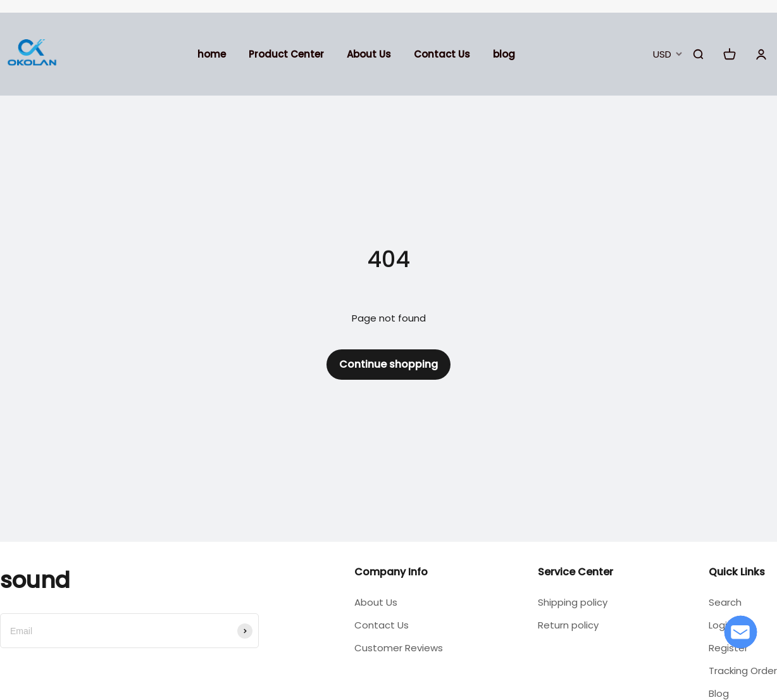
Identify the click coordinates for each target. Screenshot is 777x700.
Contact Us (442, 54)
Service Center (575, 572)
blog (504, 54)
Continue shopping (388, 364)
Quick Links (737, 572)
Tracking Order (743, 671)
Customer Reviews (399, 648)
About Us (369, 54)
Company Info (391, 572)
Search (725, 602)
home (212, 54)
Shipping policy (573, 602)
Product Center (286, 54)
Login (721, 625)
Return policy (568, 625)
